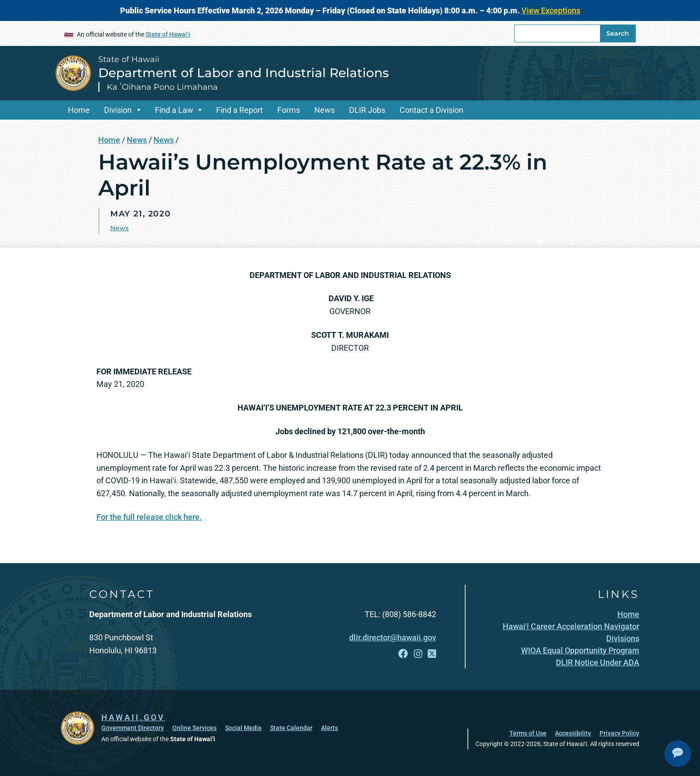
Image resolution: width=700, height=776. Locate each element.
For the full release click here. (149, 517)
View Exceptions (551, 10)
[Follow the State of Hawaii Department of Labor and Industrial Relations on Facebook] (403, 654)
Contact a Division (431, 110)
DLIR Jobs (367, 110)
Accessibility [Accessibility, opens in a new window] (573, 733)
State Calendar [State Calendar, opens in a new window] (291, 728)
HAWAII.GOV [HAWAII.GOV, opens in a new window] (133, 717)
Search (618, 33)
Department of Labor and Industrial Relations (244, 73)
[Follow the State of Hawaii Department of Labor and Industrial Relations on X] (432, 654)
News (325, 110)
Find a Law (174, 110)
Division (118, 110)
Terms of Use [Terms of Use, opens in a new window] (528, 733)
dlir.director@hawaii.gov (393, 637)
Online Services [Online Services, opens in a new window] (194, 728)
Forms (289, 110)
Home (79, 110)
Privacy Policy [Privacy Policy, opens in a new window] (619, 733)
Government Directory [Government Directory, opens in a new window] (133, 728)
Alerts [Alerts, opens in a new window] (329, 728)
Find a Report (240, 110)
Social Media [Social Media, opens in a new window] (243, 728)
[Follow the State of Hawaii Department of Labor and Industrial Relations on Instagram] (418, 654)
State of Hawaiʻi (168, 34)
